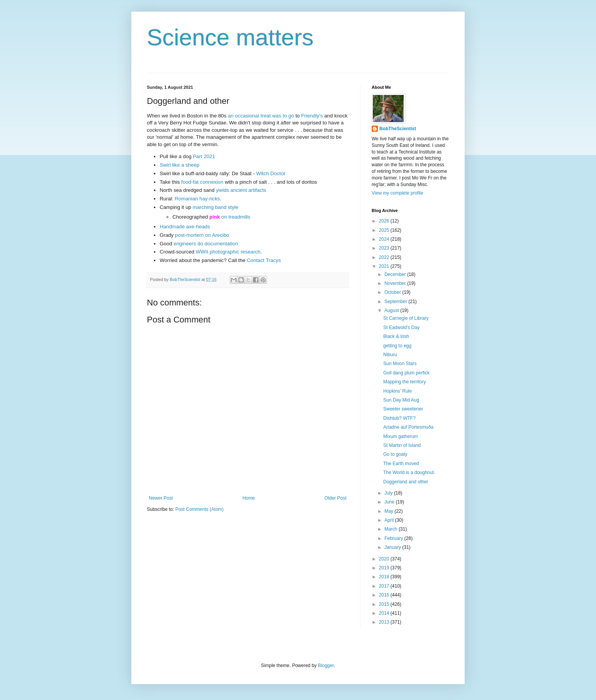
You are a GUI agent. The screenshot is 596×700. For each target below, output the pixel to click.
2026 (385, 221)
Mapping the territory (405, 382)
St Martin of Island (402, 445)
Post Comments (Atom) (199, 509)
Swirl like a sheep (180, 165)
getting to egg (397, 346)
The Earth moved (401, 464)
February (394, 538)
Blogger (326, 666)
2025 (385, 230)
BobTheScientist (398, 129)
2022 (385, 257)
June (390, 502)
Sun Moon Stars (400, 364)
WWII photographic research (228, 252)
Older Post (335, 498)
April (390, 520)
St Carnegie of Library (406, 318)
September (396, 302)
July (389, 493)
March (392, 529)
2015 (385, 604)
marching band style (215, 207)
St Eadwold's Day (401, 328)
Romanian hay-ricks (197, 199)
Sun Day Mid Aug (401, 400)
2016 (385, 595)
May (389, 511)
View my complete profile (397, 193)
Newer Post (161, 498)
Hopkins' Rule (398, 391)
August (392, 310)
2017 (385, 586)
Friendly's (312, 116)
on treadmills (236, 217)
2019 (385, 568)
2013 (385, 622)
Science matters (230, 37)
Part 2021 (204, 156)
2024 (385, 239)
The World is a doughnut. (409, 472)
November (396, 283)
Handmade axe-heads (185, 227)
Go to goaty (395, 454)
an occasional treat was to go (261, 116)
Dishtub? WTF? (399, 418)
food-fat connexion (202, 182)
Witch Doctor (271, 173)
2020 (385, 559)
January (393, 547)
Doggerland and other (406, 482)
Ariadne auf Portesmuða (408, 427)
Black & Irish (396, 336)
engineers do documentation (206, 244)
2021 (385, 266)
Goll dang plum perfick (406, 373)
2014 (385, 613)
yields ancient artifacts (241, 190)
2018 (385, 577)
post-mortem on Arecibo (202, 235)
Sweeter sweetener (403, 409)
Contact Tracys (264, 260)
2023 (385, 248)
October (393, 292)
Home (249, 498)
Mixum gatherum (400, 436)
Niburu (390, 355)
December (396, 274)
